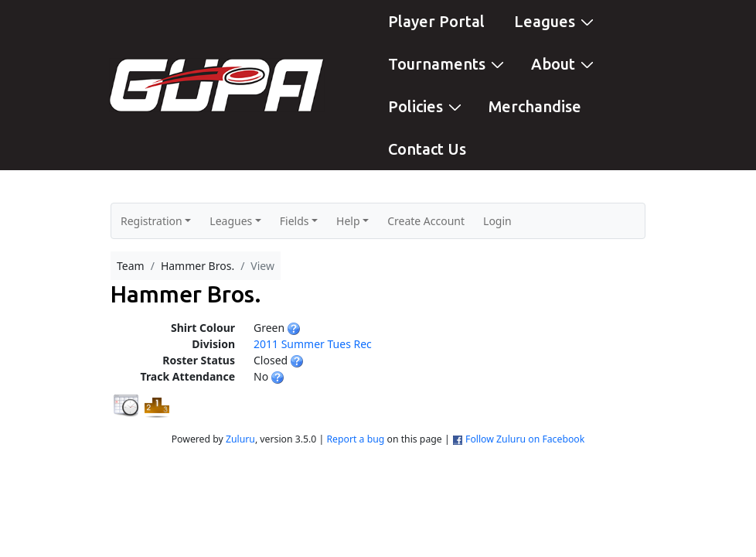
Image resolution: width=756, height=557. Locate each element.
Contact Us (427, 149)
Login (497, 221)
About (564, 63)
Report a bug (355, 439)
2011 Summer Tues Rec (313, 344)
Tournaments (448, 63)
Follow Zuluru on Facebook (525, 439)
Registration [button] (152, 221)
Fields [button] (295, 221)
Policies (427, 106)
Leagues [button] (231, 221)
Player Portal (436, 21)
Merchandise (535, 106)
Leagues (556, 21)
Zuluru (240, 439)
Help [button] (348, 221)
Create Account (426, 221)
